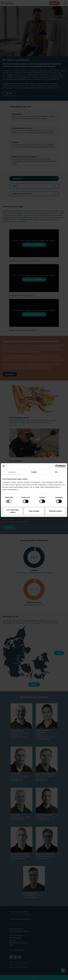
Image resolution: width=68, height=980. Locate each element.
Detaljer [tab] (34, 472)
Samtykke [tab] (12, 472)
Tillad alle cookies (55, 511)
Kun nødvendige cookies (13, 511)
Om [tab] (56, 472)
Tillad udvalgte (34, 511)
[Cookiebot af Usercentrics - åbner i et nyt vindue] (57, 466)
